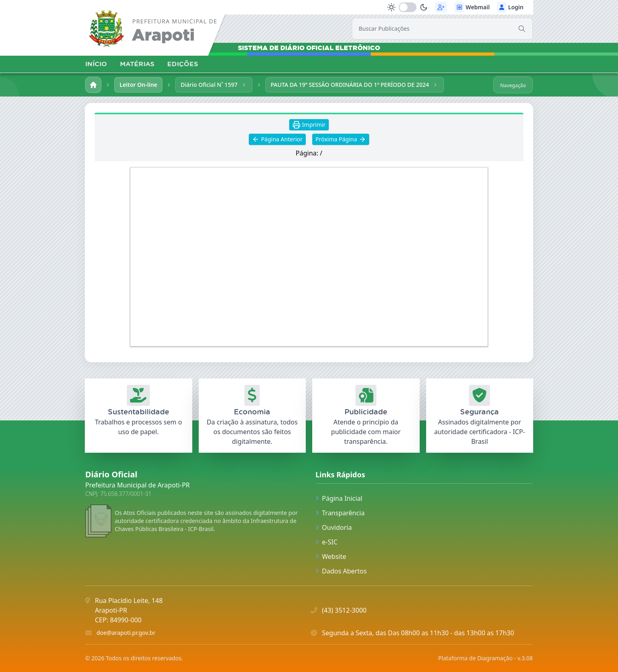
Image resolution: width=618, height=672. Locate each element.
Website (331, 556)
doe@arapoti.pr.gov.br (126, 633)
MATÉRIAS (137, 64)
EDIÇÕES (183, 64)
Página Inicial (339, 498)
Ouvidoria (334, 527)
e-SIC (327, 542)
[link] (154, 30)
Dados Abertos (341, 571)
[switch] (408, 7)
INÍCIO (96, 64)
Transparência (340, 513)
